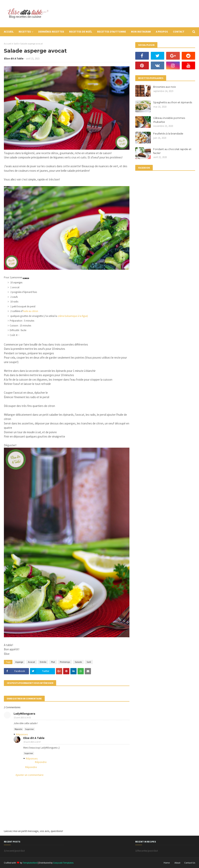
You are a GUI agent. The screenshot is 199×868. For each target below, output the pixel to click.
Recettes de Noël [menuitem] (81, 32)
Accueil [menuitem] (9, 32)
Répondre (18, 729)
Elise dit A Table (14, 59)
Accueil (8, 44)
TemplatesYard (30, 863)
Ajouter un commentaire (30, 775)
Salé (16, 44)
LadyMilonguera (24, 714)
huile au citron (31, 311)
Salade (78, 662)
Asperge (19, 662)
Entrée (43, 662)
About (177, 863)
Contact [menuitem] (179, 32)
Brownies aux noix (165, 87)
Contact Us (190, 863)
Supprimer (29, 729)
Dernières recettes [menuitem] (51, 32)
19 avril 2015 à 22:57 (32, 742)
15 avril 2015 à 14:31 (22, 718)
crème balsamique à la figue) (73, 316)
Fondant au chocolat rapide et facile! (172, 151)
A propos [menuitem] (162, 32)
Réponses (22, 734)
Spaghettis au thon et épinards (173, 102)
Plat (53, 662)
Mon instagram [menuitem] (141, 32)
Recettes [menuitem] (25, 32)
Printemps (65, 662)
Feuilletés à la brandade (168, 133)
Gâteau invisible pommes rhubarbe (169, 120)
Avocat (31, 662)
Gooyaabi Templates (63, 863)
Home (167, 863)
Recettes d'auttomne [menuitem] (112, 32)
